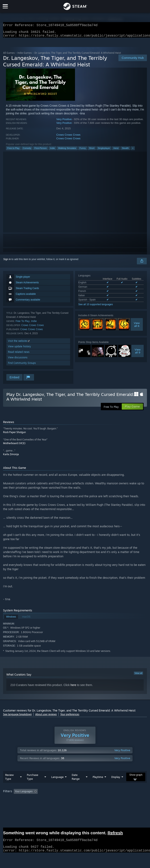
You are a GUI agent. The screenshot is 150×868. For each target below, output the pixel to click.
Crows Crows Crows (68, 137)
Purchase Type (32, 785)
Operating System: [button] (55, 805)
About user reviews (46, 717)
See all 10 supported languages (96, 307)
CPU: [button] (76, 805)
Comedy (27, 151)
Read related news (19, 354)
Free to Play (13, 151)
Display (116, 785)
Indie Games (25, 55)
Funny (83, 151)
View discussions (18, 360)
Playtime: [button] (97, 800)
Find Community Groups (22, 365)
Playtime (98, 785)
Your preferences (70, 717)
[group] (75, 802)
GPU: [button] (90, 805)
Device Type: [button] (107, 805)
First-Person (41, 151)
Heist (116, 151)
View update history (19, 349)
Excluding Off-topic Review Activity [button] (65, 800)
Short (92, 151)
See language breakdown (17, 717)
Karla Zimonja (11, 457)
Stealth (125, 151)
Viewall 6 (137, 327)
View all (139, 676)
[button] (17, 799)
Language (57, 785)
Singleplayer (104, 151)
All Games (9, 55)
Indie (52, 151)
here (73, 687)
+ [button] (133, 151)
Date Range (76, 785)
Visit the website (19, 343)
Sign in (7, 262)
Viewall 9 (138, 353)
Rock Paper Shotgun (14, 435)
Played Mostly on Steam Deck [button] (20, 805)
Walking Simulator (67, 151)
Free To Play (23, 323)
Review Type (9, 785)
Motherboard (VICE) (14, 446)
